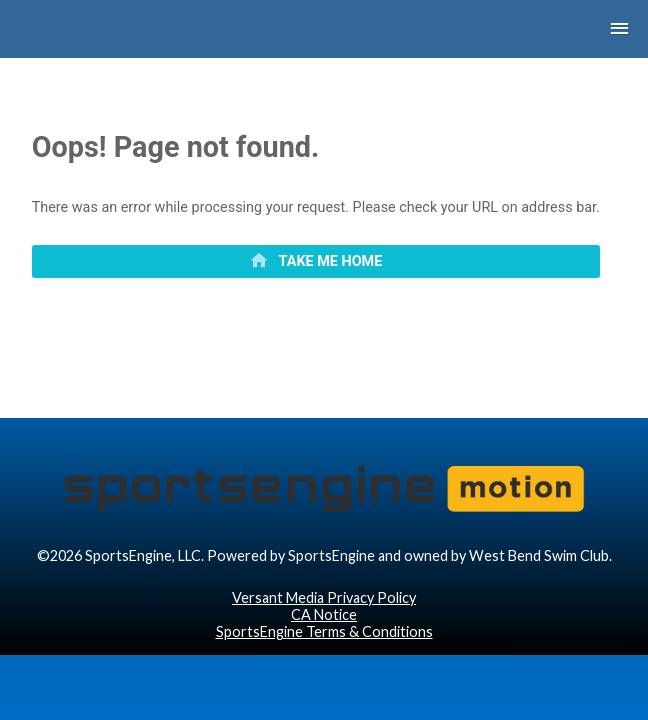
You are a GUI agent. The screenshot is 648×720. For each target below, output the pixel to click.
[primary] (316, 276)
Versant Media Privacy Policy (324, 654)
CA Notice (324, 672)
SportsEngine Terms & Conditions (324, 689)
